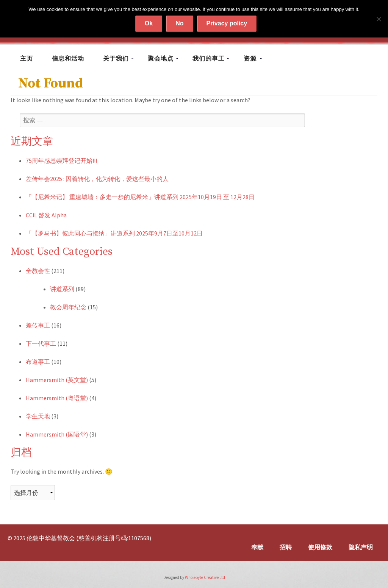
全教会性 (38, 271)
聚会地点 (161, 58)
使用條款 (320, 547)
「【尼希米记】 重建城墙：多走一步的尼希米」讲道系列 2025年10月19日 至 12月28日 (140, 197)
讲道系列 (62, 289)
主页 (27, 58)
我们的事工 (209, 58)
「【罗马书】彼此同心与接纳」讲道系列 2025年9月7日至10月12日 (114, 233)
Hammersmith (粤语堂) (57, 398)
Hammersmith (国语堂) (57, 434)
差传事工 (38, 325)
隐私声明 (361, 547)
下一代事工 (41, 343)
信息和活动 (68, 58)
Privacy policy (227, 23)
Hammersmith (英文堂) (57, 380)
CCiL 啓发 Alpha (46, 215)
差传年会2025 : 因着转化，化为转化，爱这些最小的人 (97, 179)
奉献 (257, 547)
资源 (250, 58)
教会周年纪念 (68, 307)
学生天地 (38, 416)
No (179, 23)
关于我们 (116, 58)
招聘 (286, 547)
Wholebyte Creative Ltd (205, 577)
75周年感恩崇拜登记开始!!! (61, 161)
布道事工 (38, 362)
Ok (149, 23)
